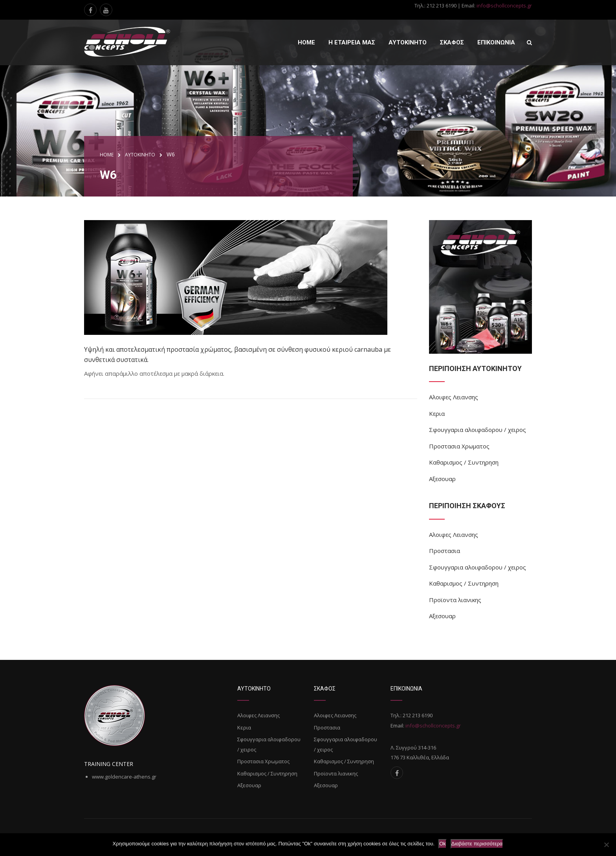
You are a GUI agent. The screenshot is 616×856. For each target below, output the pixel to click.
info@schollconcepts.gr (504, 6)
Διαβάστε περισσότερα (477, 844)
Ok (443, 844)
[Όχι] (606, 845)
